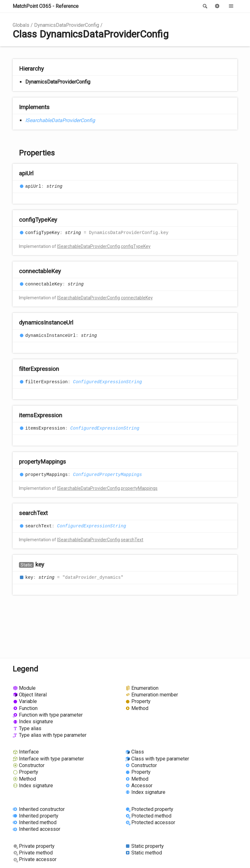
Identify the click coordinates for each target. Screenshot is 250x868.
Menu (231, 6)
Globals (21, 25)
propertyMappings (139, 488)
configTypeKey (136, 246)
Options (217, 6)
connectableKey (137, 298)
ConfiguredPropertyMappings (107, 475)
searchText (132, 540)
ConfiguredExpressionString (107, 382)
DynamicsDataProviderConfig (67, 25)
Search (205, 6)
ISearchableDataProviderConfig (60, 120)
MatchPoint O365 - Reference (46, 6)
